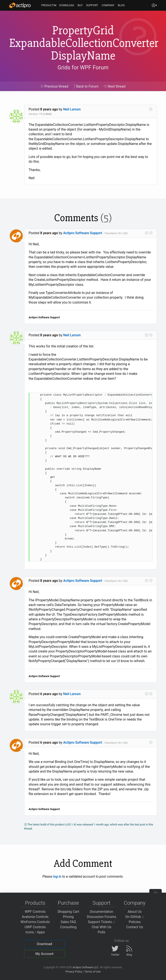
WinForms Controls (35, 922)
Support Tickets (102, 922)
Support (102, 903)
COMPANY (108, 5)
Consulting (68, 927)
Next (115, 86)
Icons (30, 932)
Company (135, 903)
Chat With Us (102, 927)
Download (44, 944)
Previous (54, 86)
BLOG (121, 5)
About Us (135, 912)
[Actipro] (20, 5)
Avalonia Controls (35, 917)
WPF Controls (35, 912)
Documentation (101, 912)
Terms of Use (93, 972)
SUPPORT (92, 5)
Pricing (68, 917)
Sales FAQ (68, 922)
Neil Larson (72, 109)
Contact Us (135, 927)
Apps (41, 932)
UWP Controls (35, 927)
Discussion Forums (102, 917)
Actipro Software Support (83, 233)
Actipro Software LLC (85, 967)
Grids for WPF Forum (83, 67)
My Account (44, 954)
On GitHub (135, 917)
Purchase (68, 903)
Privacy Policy (74, 972)
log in (57, 876)
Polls (101, 932)
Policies (135, 922)
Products (35, 903)
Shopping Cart (68, 912)
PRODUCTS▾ (49, 5)
